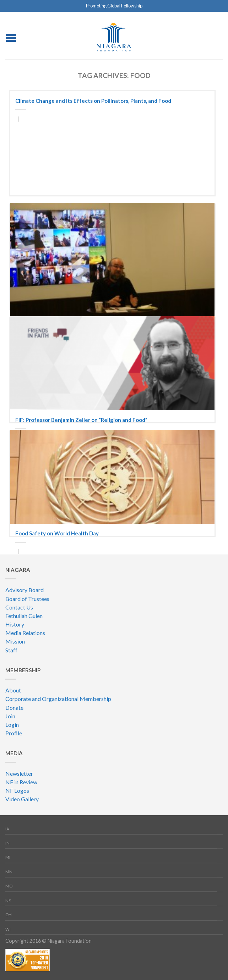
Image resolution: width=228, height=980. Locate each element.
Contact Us (19, 607)
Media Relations (25, 633)
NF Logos (17, 790)
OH (9, 915)
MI (8, 857)
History (15, 624)
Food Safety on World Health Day (57, 533)
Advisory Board (25, 590)
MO (9, 886)
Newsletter (19, 773)
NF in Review (21, 782)
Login (12, 725)
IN (7, 843)
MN (9, 872)
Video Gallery (22, 799)
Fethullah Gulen (24, 616)
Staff (11, 650)
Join (10, 716)
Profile (14, 733)
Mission (15, 641)
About (13, 690)
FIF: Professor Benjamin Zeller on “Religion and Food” (81, 420)
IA (7, 829)
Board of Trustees (27, 599)
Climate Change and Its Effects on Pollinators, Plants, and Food (93, 101)
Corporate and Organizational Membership (58, 699)
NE (8, 900)
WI (8, 929)
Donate (14, 708)
